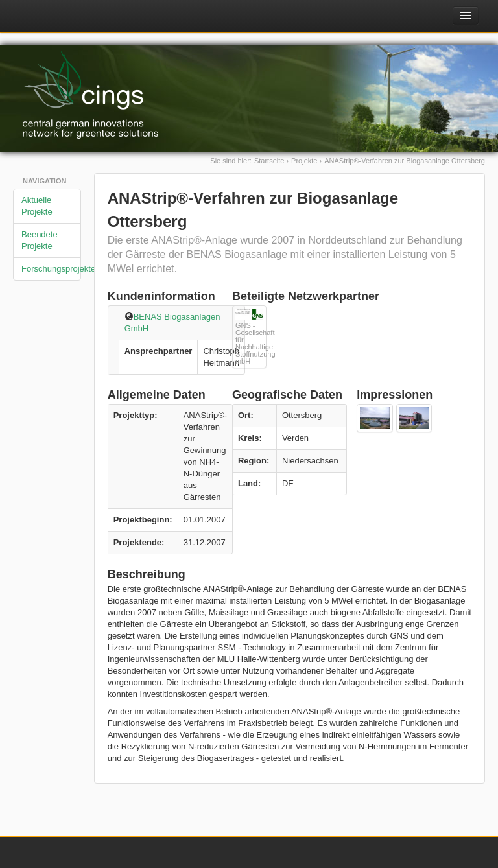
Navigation (44, 181)
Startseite (269, 161)
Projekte (304, 161)
